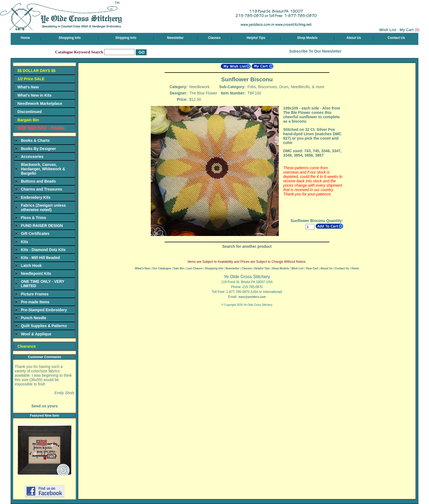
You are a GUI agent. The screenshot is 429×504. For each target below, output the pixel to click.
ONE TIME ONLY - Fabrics (41, 128)
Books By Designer (38, 149)
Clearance (27, 346)
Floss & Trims (33, 218)
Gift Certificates (35, 234)
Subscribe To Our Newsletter (315, 51)
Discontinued (30, 112)
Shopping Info (70, 38)
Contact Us (396, 38)
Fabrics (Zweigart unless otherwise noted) (43, 208)
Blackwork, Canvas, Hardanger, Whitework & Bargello (43, 169)
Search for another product (247, 246)
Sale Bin (179, 268)
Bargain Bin (28, 120)
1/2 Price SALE (31, 79)
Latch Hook (31, 266)
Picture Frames (35, 294)
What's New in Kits (35, 95)
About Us (354, 38)
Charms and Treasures (41, 189)
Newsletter (176, 38)
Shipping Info (126, 38)
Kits (24, 242)
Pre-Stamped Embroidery (44, 310)
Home (25, 38)
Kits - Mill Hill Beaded (40, 258)
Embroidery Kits (36, 197)
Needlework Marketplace (40, 103)
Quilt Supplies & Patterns (44, 326)
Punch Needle (34, 318)
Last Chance (194, 268)
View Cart (312, 268)
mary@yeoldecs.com (252, 297)
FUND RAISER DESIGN (42, 226)
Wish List (388, 30)
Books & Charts (35, 140)
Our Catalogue (162, 268)
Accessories (32, 157)
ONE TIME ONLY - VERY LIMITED (43, 284)
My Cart (407, 30)
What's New (28, 87)
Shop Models (307, 38)
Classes (214, 38)
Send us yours (44, 406)
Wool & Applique (36, 334)
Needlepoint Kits (36, 273)
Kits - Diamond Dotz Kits (43, 250)
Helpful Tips (256, 38)
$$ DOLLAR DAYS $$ (37, 71)
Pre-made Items (35, 302)
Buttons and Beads (38, 181)
